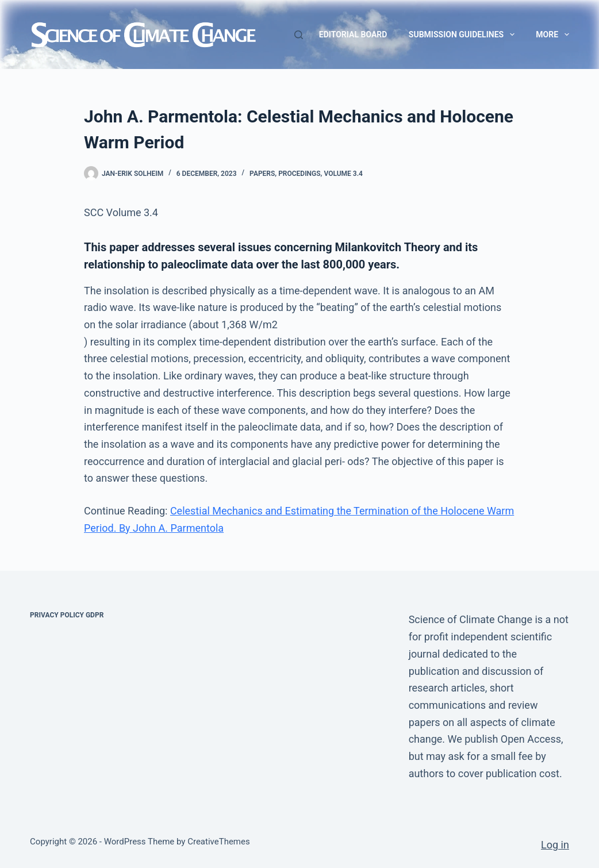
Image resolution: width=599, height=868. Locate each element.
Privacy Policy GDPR (67, 615)
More (552, 34)
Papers (262, 174)
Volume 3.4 (343, 174)
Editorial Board (353, 34)
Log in (555, 845)
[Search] (299, 35)
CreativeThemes (219, 842)
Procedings (299, 174)
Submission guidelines (464, 34)
